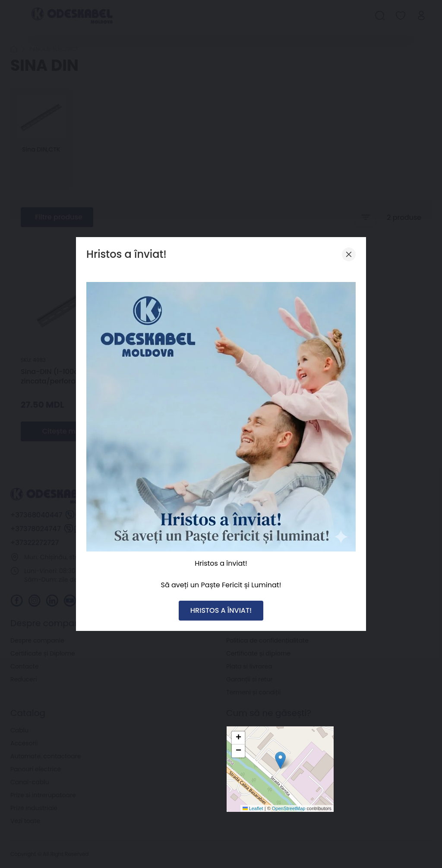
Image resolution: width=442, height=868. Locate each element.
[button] (280, 760)
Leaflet (253, 808)
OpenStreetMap (289, 808)
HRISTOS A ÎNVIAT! (221, 610)
